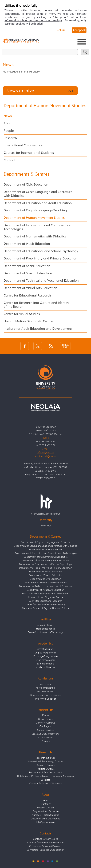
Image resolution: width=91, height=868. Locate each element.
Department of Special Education (28, 273)
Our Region (45, 726)
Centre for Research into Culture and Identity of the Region (36, 305)
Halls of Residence (45, 629)
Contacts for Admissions (45, 839)
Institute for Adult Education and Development (38, 329)
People (9, 131)
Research (10, 138)
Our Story (46, 804)
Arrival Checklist (45, 738)
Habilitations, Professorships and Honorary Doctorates (45, 776)
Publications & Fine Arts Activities (45, 773)
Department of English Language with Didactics (45, 542)
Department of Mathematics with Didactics (35, 237)
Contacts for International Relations (46, 843)
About (8, 124)
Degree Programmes (45, 653)
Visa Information (45, 692)
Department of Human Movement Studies (45, 106)
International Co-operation (23, 146)
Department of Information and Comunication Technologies (37, 227)
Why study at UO (46, 649)
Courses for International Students (29, 153)
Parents (46, 741)
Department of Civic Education (26, 185)
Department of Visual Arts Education (30, 288)
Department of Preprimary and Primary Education (40, 259)
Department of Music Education (27, 244)
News (8, 116)
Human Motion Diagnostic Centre (28, 321)
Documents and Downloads (45, 819)
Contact (9, 160)
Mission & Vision (45, 808)
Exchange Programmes (46, 656)
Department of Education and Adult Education (38, 203)
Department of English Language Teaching (35, 211)
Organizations (46, 719)
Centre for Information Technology (46, 632)
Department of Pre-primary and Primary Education (46, 568)
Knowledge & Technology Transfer (45, 762)
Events (46, 715)
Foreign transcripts (46, 688)
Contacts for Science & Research (46, 784)
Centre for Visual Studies (22, 314)
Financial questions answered (46, 695)
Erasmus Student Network (45, 734)
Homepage (45, 526)
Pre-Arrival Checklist (46, 699)
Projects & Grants (46, 769)
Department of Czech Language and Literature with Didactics (38, 194)
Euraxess (45, 780)
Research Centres (45, 765)
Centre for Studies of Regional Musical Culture (46, 608)
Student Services (46, 730)
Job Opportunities (45, 822)
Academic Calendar (46, 667)
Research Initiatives (45, 758)
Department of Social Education (27, 266)
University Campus (45, 723)
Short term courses (46, 660)
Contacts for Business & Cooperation (46, 850)
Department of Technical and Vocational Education (41, 281)
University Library (46, 625)
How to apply (46, 684)
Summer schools (45, 664)
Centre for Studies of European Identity (45, 605)
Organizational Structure (46, 811)
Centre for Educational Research (27, 296)
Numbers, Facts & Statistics (45, 815)
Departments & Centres (27, 174)
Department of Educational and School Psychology (41, 251)
